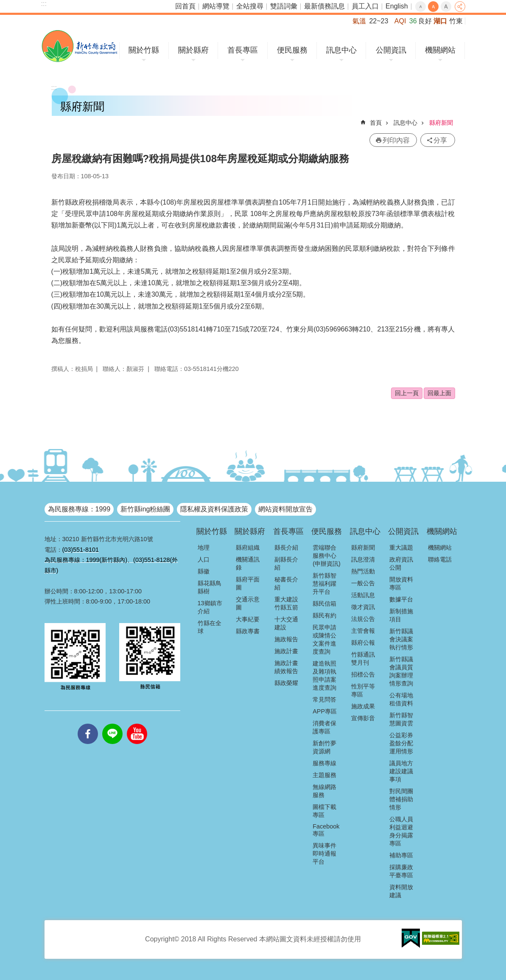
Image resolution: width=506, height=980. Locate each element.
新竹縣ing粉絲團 (145, 509)
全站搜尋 (250, 6)
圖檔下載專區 (324, 811)
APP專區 (325, 711)
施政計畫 (286, 651)
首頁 (376, 123)
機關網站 (440, 50)
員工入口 (365, 6)
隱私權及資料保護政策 (214, 509)
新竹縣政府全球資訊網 (80, 46)
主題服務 (324, 775)
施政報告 (286, 639)
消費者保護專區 (324, 727)
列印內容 (396, 140)
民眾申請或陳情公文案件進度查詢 (324, 639)
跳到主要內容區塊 (4, 4)
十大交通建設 (286, 623)
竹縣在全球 (210, 627)
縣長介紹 (286, 548)
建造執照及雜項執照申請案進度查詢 (324, 675)
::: (44, 4)
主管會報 (363, 631)
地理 (204, 548)
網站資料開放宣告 (285, 509)
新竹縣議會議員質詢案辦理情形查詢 (401, 671)
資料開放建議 (401, 891)
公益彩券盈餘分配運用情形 (401, 743)
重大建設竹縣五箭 (286, 603)
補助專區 (401, 855)
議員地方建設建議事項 (401, 771)
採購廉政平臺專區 (401, 871)
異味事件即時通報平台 (324, 854)
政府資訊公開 (401, 563)
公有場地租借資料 (401, 699)
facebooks (88, 724)
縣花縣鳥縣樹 (210, 587)
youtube (137, 724)
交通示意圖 (248, 603)
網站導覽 (216, 6)
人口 (204, 559)
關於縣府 (193, 50)
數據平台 (401, 599)
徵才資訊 (363, 607)
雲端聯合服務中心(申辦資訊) (327, 556)
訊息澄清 (363, 559)
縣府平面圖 (248, 583)
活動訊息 (363, 595)
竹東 (456, 21)
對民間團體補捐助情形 (401, 799)
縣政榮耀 (286, 683)
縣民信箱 (324, 604)
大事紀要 (248, 619)
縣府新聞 (441, 123)
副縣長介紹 (286, 563)
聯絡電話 (440, 559)
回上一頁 (407, 393)
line (112, 724)
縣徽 (204, 571)
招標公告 (363, 674)
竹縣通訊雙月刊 (363, 658)
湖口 (440, 21)
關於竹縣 (144, 50)
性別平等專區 (363, 690)
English (397, 6)
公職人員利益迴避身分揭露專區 (401, 831)
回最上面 (439, 393)
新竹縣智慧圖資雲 (401, 719)
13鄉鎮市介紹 (210, 607)
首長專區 (243, 50)
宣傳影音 (363, 718)
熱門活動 (363, 571)
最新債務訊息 (324, 6)
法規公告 (363, 619)
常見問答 (324, 699)
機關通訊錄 (248, 563)
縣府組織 (248, 548)
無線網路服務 (324, 791)
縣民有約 (324, 615)
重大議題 (401, 548)
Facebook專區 (326, 830)
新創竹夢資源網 (324, 747)
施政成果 (363, 706)
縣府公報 (363, 643)
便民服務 (292, 50)
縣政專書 (248, 631)
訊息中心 (341, 50)
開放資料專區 (401, 583)
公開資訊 (391, 50)
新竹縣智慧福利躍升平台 (324, 584)
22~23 (379, 21)
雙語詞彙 (284, 6)
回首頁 (185, 6)
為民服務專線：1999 (79, 509)
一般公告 (363, 583)
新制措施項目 (401, 615)
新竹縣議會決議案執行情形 (401, 639)
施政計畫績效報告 (286, 667)
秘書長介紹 (286, 583)
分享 (460, 7)
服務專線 (324, 763)
